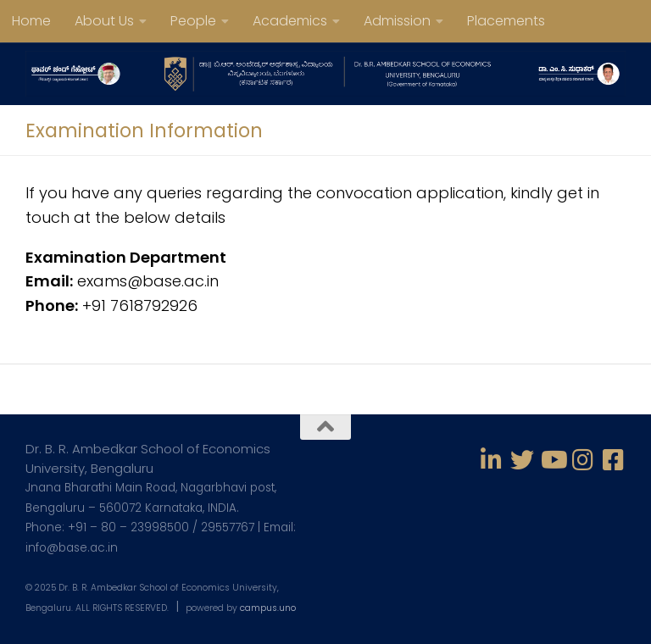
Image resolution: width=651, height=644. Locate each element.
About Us (104, 21)
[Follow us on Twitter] (522, 460)
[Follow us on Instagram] (583, 460)
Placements (506, 21)
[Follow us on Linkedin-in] (492, 460)
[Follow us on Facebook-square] (614, 460)
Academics (290, 21)
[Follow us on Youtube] (553, 460)
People (193, 21)
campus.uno (268, 608)
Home (31, 21)
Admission (397, 21)
